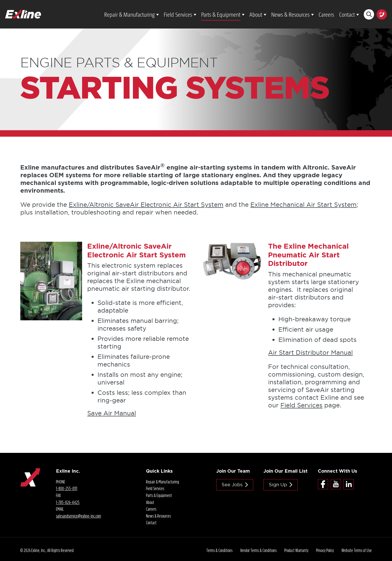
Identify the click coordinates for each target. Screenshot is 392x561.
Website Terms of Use (357, 550)
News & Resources (290, 14)
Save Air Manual (112, 413)
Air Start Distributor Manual (310, 352)
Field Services (178, 14)
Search (369, 14)
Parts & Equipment (221, 14)
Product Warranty (296, 550)
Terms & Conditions (219, 550)
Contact (347, 14)
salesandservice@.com (79, 516)
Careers (326, 14)
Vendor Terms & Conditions (258, 550)
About (256, 14)
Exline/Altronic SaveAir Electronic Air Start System (146, 204)
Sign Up (278, 485)
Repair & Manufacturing (129, 14)
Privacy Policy (325, 550)
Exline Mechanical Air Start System (303, 204)
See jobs (232, 485)
